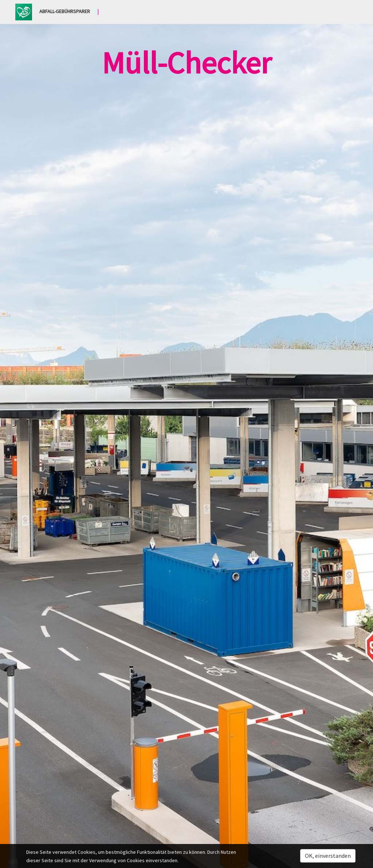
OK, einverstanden (328, 856)
